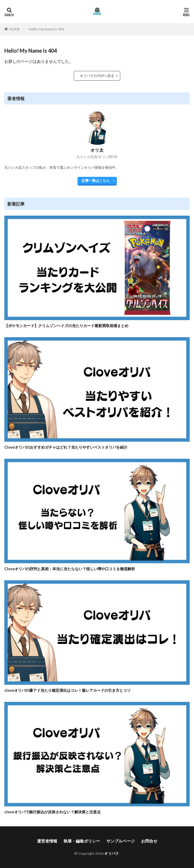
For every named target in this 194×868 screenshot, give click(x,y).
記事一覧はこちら (96, 180)
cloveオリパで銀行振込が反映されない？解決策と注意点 (52, 812)
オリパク (112, 853)
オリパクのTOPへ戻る (97, 76)
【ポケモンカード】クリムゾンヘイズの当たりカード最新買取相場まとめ (66, 326)
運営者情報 (47, 841)
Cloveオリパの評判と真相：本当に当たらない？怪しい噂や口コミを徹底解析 (70, 569)
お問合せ (149, 841)
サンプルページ (121, 841)
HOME (15, 29)
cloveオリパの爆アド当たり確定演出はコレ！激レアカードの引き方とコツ (68, 690)
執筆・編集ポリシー (82, 841)
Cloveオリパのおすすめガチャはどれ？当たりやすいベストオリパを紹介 (66, 447)
